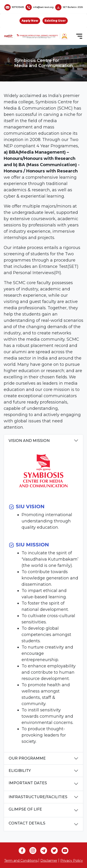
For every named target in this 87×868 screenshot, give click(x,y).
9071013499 (14, 7)
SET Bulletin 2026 (69, 7)
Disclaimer (49, 861)
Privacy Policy (72, 861)
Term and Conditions (21, 861)
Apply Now (30, 21)
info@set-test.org (40, 7)
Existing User (55, 21)
